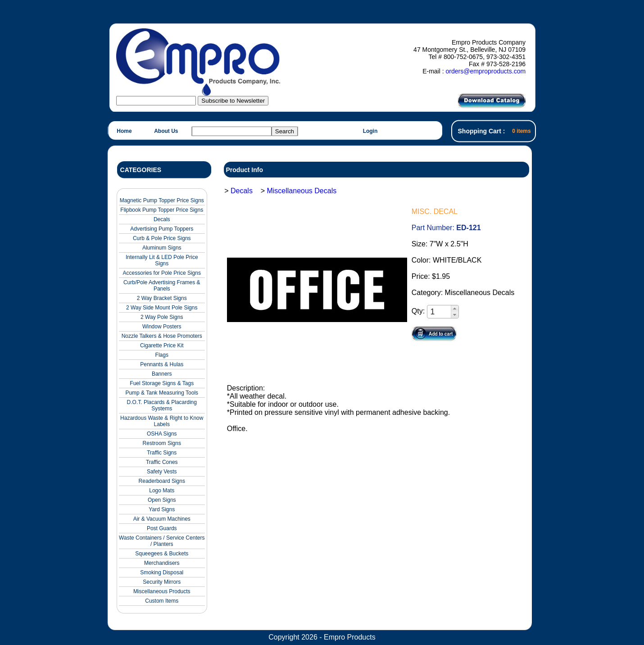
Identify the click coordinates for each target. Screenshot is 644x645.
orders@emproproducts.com (485, 71)
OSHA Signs (162, 434)
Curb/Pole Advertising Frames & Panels (162, 286)
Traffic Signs (162, 453)
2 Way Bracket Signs (162, 298)
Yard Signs (162, 509)
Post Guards (162, 528)
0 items (521, 131)
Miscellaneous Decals (302, 191)
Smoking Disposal (162, 572)
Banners (162, 374)
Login (370, 131)
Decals (162, 219)
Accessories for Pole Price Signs (162, 273)
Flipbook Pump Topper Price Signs (162, 210)
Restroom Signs (162, 443)
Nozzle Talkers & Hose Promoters (162, 336)
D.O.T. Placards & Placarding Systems (162, 405)
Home (124, 131)
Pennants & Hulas (162, 364)
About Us (166, 131)
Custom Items (162, 601)
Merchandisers (162, 563)
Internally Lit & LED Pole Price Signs (162, 260)
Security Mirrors (162, 582)
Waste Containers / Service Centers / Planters (162, 541)
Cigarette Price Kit (162, 345)
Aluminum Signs (162, 248)
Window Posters (162, 327)
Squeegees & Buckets (162, 554)
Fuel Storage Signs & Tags (162, 383)
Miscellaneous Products (162, 591)
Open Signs (162, 500)
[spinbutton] (440, 312)
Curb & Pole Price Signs (162, 238)
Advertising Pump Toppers (162, 229)
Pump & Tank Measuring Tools (162, 393)
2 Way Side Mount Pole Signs (162, 308)
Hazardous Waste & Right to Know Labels (162, 421)
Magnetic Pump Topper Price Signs (162, 200)
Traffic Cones (162, 462)
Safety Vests (162, 472)
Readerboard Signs (162, 481)
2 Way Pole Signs (162, 317)
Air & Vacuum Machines (162, 519)
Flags (162, 355)
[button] (455, 309)
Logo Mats (162, 491)
